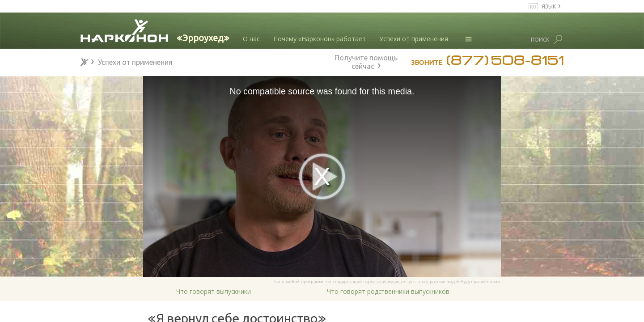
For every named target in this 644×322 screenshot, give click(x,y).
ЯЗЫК (549, 6)
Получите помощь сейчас (366, 61)
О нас (251, 39)
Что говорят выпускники (214, 291)
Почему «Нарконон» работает (320, 39)
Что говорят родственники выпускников (388, 291)
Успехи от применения (414, 39)
